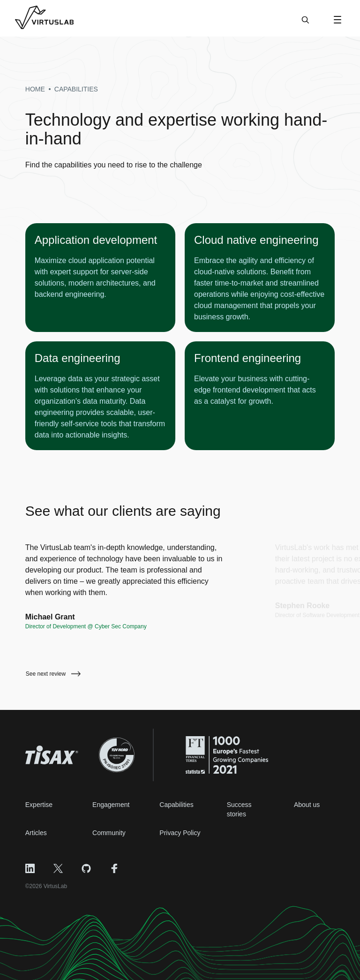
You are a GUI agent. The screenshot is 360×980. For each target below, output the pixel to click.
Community (109, 833)
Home (35, 89)
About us (307, 805)
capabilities (76, 89)
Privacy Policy (180, 833)
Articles (36, 833)
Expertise (39, 805)
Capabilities (176, 805)
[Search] (305, 24)
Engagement (111, 805)
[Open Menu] (337, 20)
